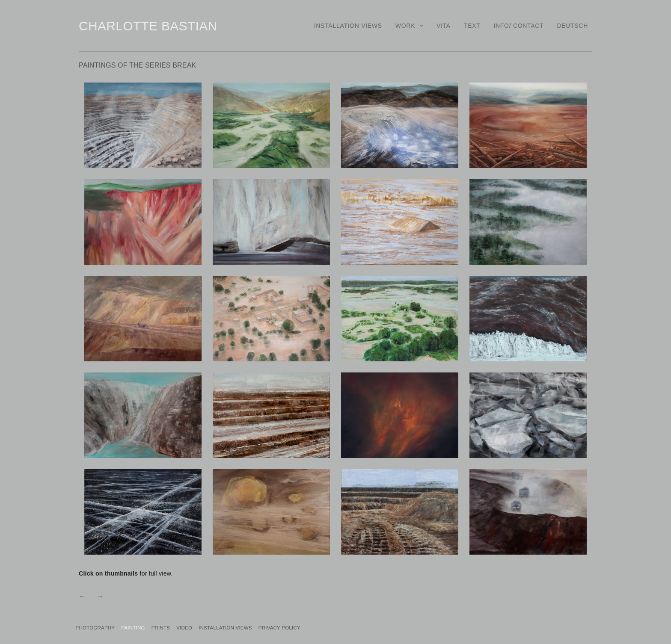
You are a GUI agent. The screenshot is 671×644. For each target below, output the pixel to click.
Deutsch (572, 26)
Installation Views (348, 26)
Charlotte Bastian (148, 26)
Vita (444, 26)
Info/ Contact (518, 26)
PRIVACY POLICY (337, 627)
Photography (101, 627)
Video (219, 627)
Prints (186, 627)
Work (411, 26)
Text (472, 26)
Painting (150, 627)
